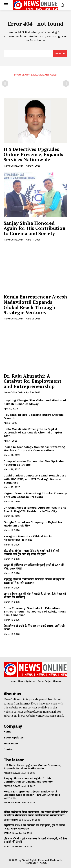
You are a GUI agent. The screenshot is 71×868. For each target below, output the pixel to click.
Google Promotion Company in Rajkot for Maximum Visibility (33, 524)
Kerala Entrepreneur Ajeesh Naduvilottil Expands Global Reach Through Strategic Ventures (35, 304)
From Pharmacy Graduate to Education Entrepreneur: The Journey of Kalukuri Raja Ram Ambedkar (35, 612)
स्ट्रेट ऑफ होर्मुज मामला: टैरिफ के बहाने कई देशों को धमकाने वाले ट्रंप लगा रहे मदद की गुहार (31, 553)
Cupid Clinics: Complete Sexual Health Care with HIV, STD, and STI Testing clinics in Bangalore (35, 479)
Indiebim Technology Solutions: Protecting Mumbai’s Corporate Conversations (34, 449)
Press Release (12, 773)
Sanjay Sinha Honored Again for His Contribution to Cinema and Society (35, 228)
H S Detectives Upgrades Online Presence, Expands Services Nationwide (33, 154)
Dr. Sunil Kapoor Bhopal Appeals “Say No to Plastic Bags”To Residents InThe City (35, 509)
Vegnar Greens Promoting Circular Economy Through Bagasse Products (35, 495)
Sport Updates (12, 820)
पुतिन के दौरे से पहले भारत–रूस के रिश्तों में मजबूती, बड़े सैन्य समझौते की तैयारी (35, 840)
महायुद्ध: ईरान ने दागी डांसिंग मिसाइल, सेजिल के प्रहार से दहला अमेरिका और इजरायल (34, 581)
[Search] (60, 53)
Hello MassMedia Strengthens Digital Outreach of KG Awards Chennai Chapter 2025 (33, 432)
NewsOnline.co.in (14, 166)
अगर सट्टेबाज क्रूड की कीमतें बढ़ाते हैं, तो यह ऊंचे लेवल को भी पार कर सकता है (35, 596)
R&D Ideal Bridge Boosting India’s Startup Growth (34, 416)
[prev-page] (5, 83)
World (7, 833)
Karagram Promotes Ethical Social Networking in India (28, 538)
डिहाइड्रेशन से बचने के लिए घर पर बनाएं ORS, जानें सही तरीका (34, 628)
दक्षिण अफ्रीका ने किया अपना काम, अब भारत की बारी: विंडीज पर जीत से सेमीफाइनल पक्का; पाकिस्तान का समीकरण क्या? (35, 814)
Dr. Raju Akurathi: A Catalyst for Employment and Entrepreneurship (32, 381)
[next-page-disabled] (66, 83)
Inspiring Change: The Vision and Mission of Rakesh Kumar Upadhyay (35, 402)
